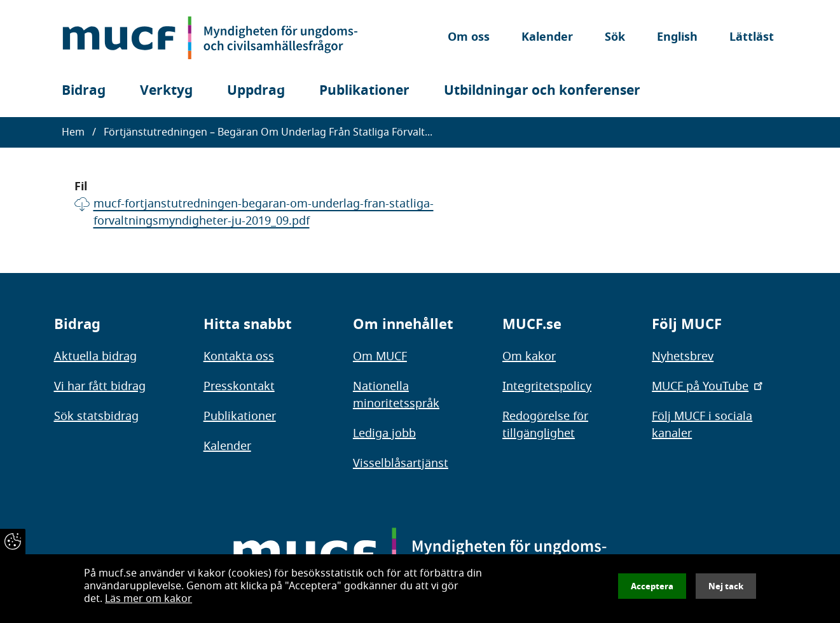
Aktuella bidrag (95, 356)
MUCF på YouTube (708, 386)
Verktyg (166, 91)
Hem (73, 132)
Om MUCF (380, 356)
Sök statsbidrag (96, 416)
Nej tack (726, 586)
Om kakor (529, 356)
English (677, 38)
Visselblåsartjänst (401, 463)
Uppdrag (256, 91)
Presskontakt (239, 386)
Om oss (469, 38)
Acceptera (652, 586)
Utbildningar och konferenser (542, 91)
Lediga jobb (384, 433)
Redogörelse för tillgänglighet (545, 425)
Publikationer (364, 91)
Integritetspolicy (547, 386)
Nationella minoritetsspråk (396, 395)
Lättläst (752, 38)
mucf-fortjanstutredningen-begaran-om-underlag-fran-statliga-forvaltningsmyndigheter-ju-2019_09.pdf (264, 212)
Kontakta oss (239, 356)
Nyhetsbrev (683, 356)
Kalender (547, 38)
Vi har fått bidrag (100, 386)
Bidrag (84, 91)
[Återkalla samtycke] (13, 542)
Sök (615, 38)
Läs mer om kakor (148, 599)
